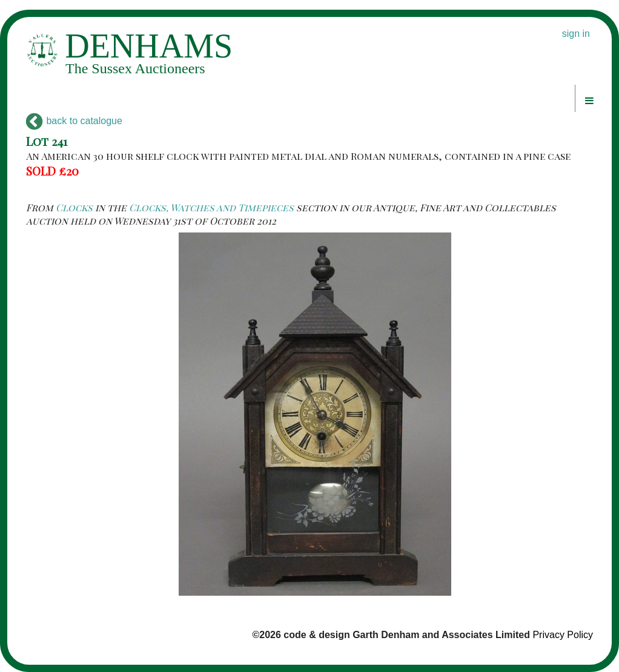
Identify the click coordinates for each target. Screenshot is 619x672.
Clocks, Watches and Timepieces (211, 207)
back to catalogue (74, 121)
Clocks (74, 207)
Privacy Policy (563, 635)
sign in (576, 34)
